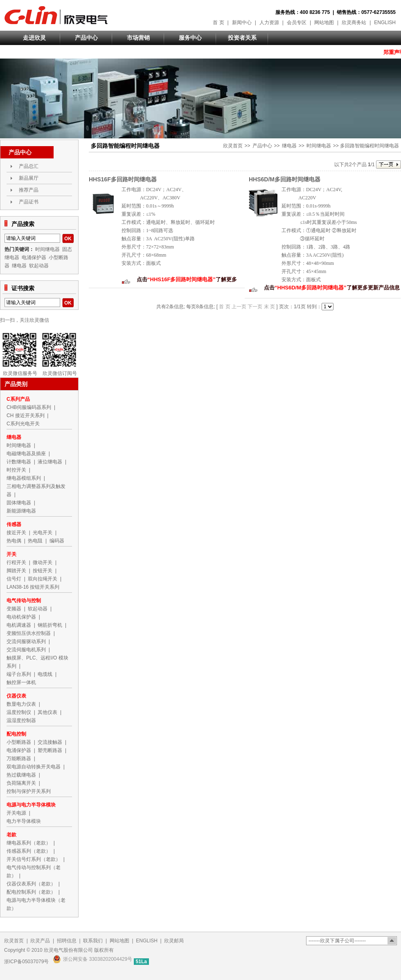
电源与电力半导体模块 (31, 805)
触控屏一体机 (21, 682)
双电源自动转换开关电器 (34, 767)
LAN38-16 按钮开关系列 (33, 587)
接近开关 (16, 533)
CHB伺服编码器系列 (29, 407)
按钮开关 (43, 571)
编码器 (57, 541)
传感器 (14, 524)
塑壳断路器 (50, 750)
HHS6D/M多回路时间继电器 (285, 179)
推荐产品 (29, 190)
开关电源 (16, 813)
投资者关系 (242, 38)
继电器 (289, 146)
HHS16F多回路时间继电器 (123, 179)
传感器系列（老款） (29, 851)
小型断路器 (19, 742)
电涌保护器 (34, 257)
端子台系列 (19, 674)
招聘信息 (67, 941)
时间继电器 (319, 146)
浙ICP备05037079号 (26, 962)
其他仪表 (47, 712)
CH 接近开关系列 (26, 415)
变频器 (14, 609)
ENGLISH (385, 23)
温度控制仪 (19, 712)
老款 (11, 835)
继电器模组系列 (24, 478)
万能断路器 (19, 759)
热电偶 (14, 541)
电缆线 (45, 674)
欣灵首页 (233, 146)
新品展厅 (29, 178)
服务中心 (190, 38)
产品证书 (29, 202)
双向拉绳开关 (43, 579)
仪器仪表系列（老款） (31, 884)
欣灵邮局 (174, 941)
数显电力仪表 (21, 704)
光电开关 (43, 533)
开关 (11, 554)
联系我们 (93, 941)
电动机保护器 (21, 617)
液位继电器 (50, 462)
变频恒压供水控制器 (29, 633)
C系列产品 (18, 399)
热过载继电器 (21, 775)
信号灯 (14, 579)
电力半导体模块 (24, 821)
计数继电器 (19, 462)
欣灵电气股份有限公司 (56, 15)
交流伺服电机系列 (26, 650)
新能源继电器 (21, 511)
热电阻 (35, 541)
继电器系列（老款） (29, 843)
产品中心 (86, 38)
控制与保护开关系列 (29, 791)
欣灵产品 (40, 941)
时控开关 (16, 470)
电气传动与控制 (24, 601)
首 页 (218, 23)
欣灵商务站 (354, 23)
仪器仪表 (16, 696)
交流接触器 (50, 742)
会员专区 (297, 23)
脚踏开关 (16, 571)
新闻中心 (242, 23)
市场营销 (138, 38)
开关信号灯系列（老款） (34, 859)
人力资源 (269, 23)
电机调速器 (19, 625)
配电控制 (16, 734)
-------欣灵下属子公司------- (337, 941)
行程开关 (16, 562)
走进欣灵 (34, 38)
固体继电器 (19, 503)
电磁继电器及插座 (26, 454)
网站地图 (324, 23)
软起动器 (39, 266)
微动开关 (43, 562)
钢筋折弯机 (50, 625)
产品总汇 (29, 166)
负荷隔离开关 (21, 783)
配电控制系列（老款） (31, 892)
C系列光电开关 (23, 424)
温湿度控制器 (21, 720)
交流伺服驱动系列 (26, 641)
